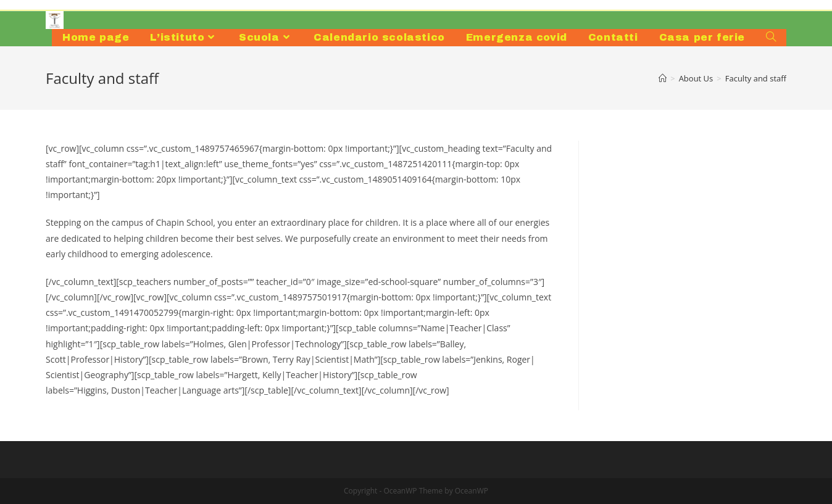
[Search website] (771, 38)
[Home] (663, 78)
